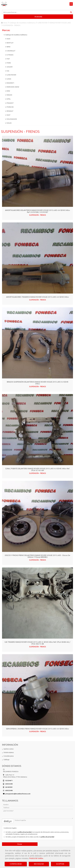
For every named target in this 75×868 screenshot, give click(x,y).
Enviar (20, 844)
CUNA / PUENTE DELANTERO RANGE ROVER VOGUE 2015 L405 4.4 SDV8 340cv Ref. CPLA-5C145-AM (37, 469)
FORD (9, 63)
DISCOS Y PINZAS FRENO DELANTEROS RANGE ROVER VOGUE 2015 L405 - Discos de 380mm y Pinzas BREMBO (37, 556)
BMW (8, 47)
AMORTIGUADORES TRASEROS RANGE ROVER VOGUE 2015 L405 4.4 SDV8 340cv (37, 297)
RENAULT (10, 111)
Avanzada (38, 17)
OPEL (9, 99)
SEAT (8, 115)
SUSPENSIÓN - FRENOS (38, 215)
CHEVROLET (11, 51)
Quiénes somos (9, 749)
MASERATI (10, 83)
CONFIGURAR (16, 864)
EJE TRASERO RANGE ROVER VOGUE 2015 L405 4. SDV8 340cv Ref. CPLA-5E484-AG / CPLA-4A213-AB (37, 643)
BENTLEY (10, 43)
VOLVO (9, 123)
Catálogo (6, 760)
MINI (8, 91)
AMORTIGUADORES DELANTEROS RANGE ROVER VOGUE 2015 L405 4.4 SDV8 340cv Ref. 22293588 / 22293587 (37, 211)
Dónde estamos (9, 752)
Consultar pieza (9, 756)
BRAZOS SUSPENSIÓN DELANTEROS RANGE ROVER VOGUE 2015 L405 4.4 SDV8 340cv (38, 383)
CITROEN (10, 55)
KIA (8, 71)
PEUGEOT (10, 103)
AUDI (8, 39)
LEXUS (9, 79)
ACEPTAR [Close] (60, 864)
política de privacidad (25, 832)
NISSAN (9, 95)
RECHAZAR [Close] (39, 864)
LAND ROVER (11, 75)
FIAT (8, 59)
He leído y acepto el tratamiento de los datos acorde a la (29, 837)
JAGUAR (9, 67)
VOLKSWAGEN (12, 119)
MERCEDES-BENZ (13, 87)
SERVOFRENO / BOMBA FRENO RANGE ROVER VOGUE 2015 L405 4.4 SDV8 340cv (37, 729)
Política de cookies (36, 858)
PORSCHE (10, 107)
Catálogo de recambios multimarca (16, 35)
